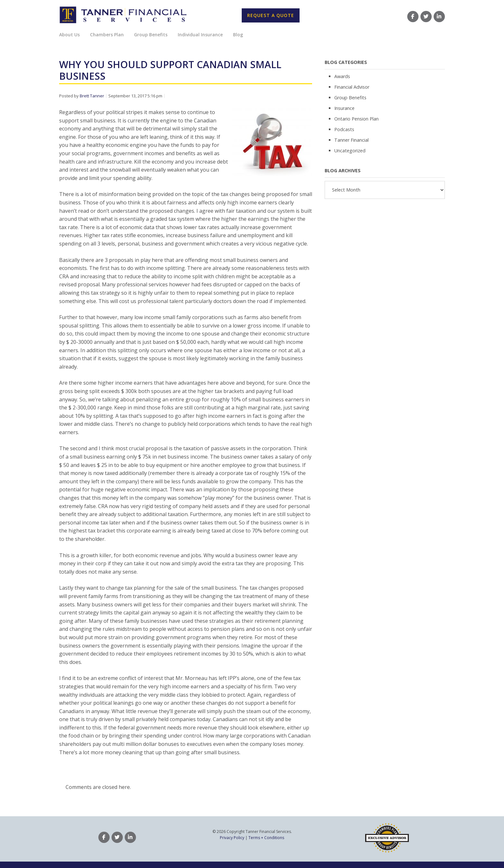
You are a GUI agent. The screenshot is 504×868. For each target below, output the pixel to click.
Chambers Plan (107, 35)
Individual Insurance (200, 35)
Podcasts (344, 129)
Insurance (344, 108)
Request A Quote (271, 15)
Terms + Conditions (266, 838)
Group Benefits (151, 35)
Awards (342, 76)
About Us (69, 35)
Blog (238, 35)
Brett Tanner (92, 96)
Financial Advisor (352, 87)
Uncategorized (350, 151)
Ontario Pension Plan (356, 119)
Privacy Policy (232, 838)
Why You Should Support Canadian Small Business (170, 70)
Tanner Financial (351, 140)
